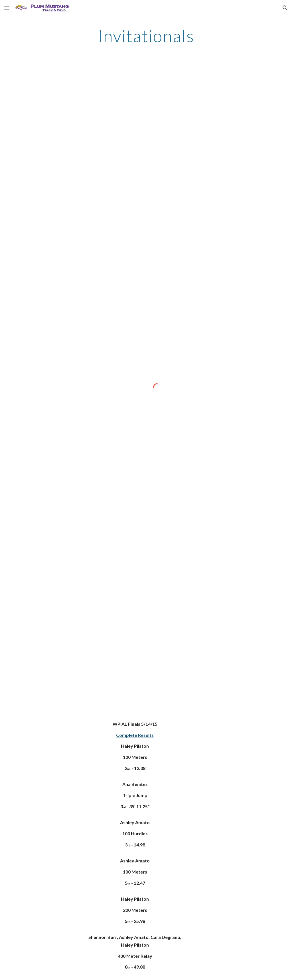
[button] (7, 8)
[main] (146, 36)
